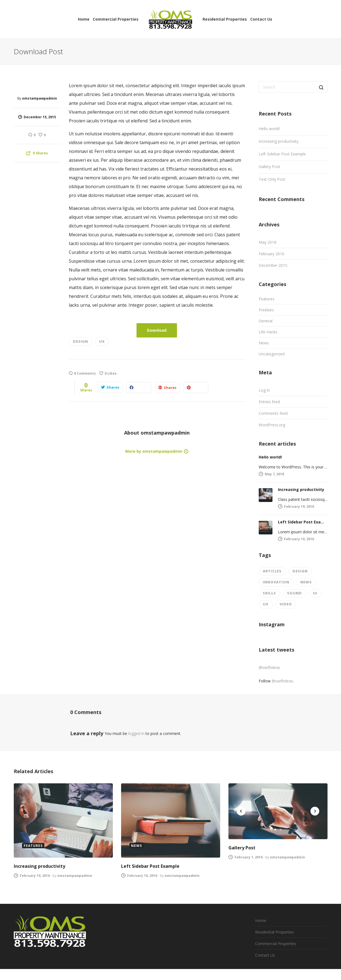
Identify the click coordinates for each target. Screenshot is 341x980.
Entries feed (269, 402)
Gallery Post (269, 167)
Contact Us (265, 955)
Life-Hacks (268, 332)
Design (81, 341)
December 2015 (273, 265)
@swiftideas (269, 667)
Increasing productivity (279, 141)
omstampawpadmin (39, 98)
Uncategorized (272, 354)
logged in (136, 733)
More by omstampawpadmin (154, 451)
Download (157, 330)
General (266, 321)
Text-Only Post (272, 179)
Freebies (266, 310)
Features (267, 299)
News (264, 343)
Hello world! (269, 129)
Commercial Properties (276, 944)
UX (102, 341)
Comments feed (273, 413)
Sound (294, 593)
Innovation (276, 582)
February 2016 (272, 254)
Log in (264, 390)
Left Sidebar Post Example (282, 154)
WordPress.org (272, 425)
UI (315, 593)
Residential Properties (275, 932)
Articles (272, 571)
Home (261, 920)
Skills (269, 593)
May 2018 (268, 242)
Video (286, 604)
